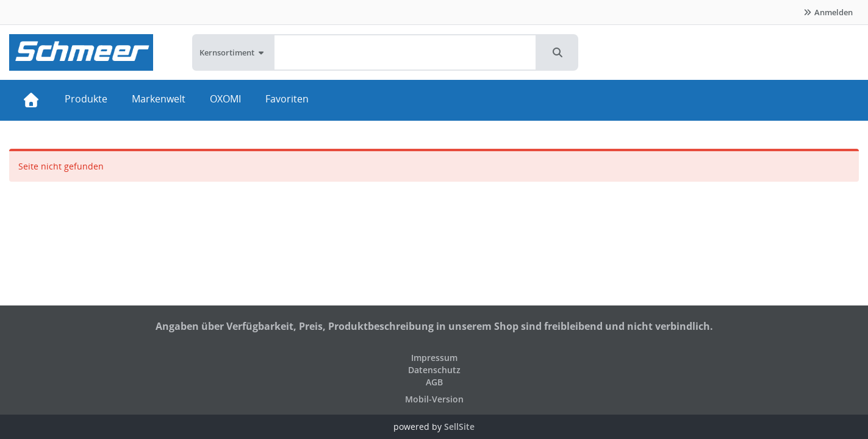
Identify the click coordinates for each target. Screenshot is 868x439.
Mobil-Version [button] (434, 399)
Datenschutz (434, 370)
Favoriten (287, 99)
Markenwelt (159, 99)
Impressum (434, 358)
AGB (434, 382)
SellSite (459, 427)
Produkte (86, 99)
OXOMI (225, 99)
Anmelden (828, 12)
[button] (558, 52)
